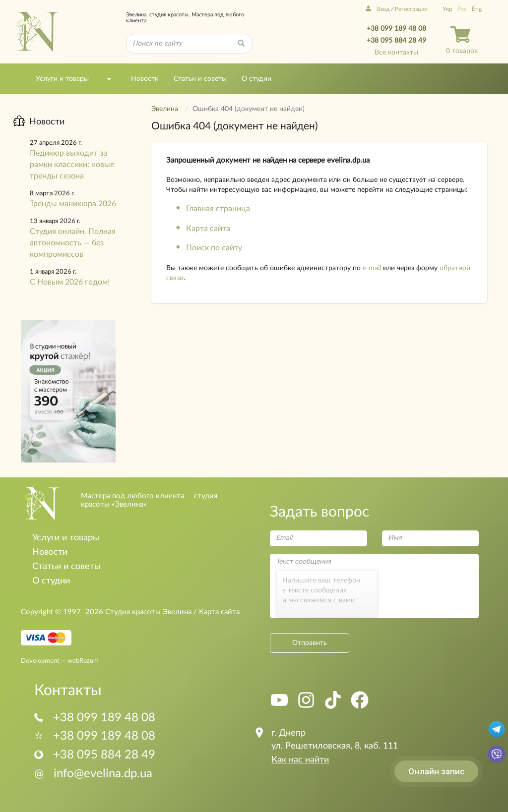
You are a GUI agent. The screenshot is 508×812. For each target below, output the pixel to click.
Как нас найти (300, 760)
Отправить (310, 643)
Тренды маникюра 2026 (73, 204)
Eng (477, 9)
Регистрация (411, 9)
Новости (145, 79)
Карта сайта (208, 229)
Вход (378, 9)
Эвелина (165, 109)
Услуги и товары (62, 79)
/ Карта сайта (216, 612)
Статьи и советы (200, 79)
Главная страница (218, 209)
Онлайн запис (436, 771)
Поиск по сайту (214, 248)
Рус (462, 9)
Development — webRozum (60, 661)
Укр (447, 9)
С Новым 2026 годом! (70, 282)
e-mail (372, 268)
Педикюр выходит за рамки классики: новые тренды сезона (72, 165)
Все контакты (396, 53)
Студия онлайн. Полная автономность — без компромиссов (73, 243)
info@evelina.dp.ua (93, 774)
